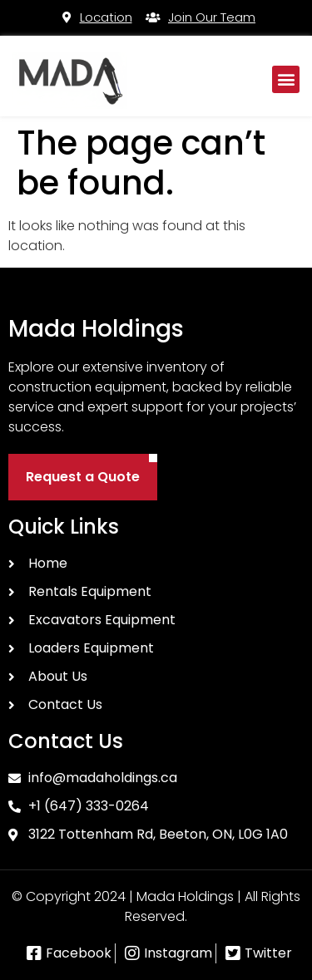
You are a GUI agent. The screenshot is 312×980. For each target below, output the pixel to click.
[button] (286, 79)
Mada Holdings (96, 329)
